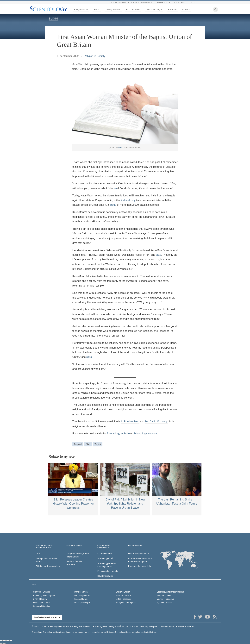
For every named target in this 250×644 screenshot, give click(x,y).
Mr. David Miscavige (157, 422)
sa (116, 188)
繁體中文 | (42, 592)
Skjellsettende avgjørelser (48, 566)
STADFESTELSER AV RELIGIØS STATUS (44, 547)
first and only (128, 200)
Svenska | (41, 606)
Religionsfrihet (81, 9)
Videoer (186, 9)
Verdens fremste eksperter (74, 563)
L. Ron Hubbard (130, 422)
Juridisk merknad (168, 626)
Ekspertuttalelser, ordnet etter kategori (78, 555)
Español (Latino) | (45, 595)
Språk (34, 585)
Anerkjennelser (113, 9)
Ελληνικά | (164, 595)
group (113, 205)
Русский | (165, 603)
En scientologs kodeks (108, 571)
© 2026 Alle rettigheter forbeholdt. (62, 626)
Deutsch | (82, 595)
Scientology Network (145, 434)
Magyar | (165, 599)
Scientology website (118, 434)
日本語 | (124, 599)
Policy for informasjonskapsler (145, 626)
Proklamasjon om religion (140, 566)
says (159, 255)
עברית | (40, 599)
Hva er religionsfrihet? (138, 554)
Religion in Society (95, 56)
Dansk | (81, 592)
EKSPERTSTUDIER (74, 546)
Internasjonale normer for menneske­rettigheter (140, 560)
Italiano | (81, 599)
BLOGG (53, 19)
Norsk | (82, 603)
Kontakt (181, 626)
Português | (126, 603)
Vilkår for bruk (123, 626)
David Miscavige (105, 576)
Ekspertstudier (133, 9)
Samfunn (172, 9)
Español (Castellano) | (170, 592)
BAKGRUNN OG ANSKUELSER (104, 547)
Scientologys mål (105, 559)
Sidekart (190, 626)
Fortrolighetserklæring (104, 626)
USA (38, 554)
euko (121, 147)
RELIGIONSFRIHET (136, 546)
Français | (123, 595)
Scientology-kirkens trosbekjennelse (107, 565)
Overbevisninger (154, 9)
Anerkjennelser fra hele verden (47, 560)
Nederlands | (42, 603)
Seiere (97, 9)
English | (123, 592)
